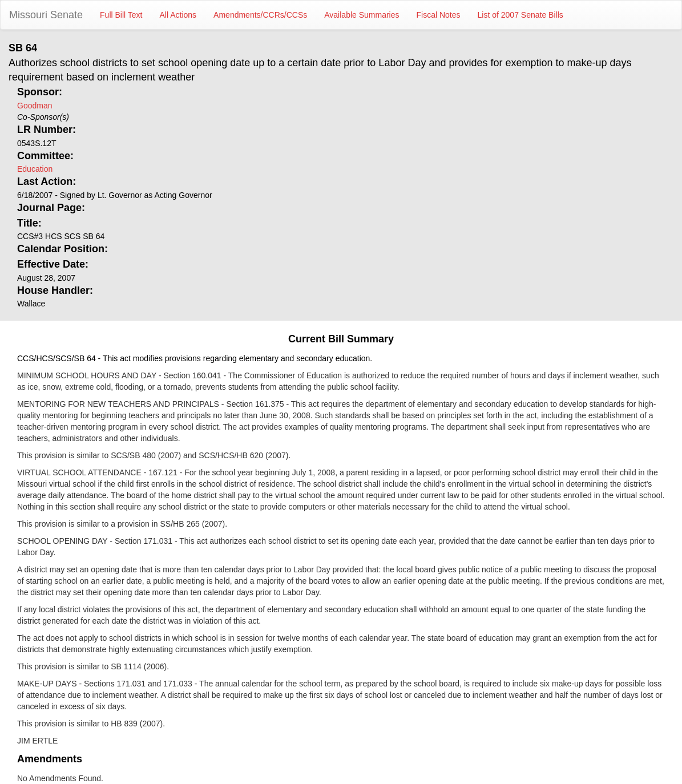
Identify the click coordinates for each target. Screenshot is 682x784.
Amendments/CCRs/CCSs (260, 15)
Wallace (31, 304)
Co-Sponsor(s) (43, 117)
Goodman (35, 106)
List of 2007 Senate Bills (520, 15)
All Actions (178, 15)
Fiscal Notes (439, 15)
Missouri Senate (46, 15)
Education (35, 169)
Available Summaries (362, 15)
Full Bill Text (121, 15)
